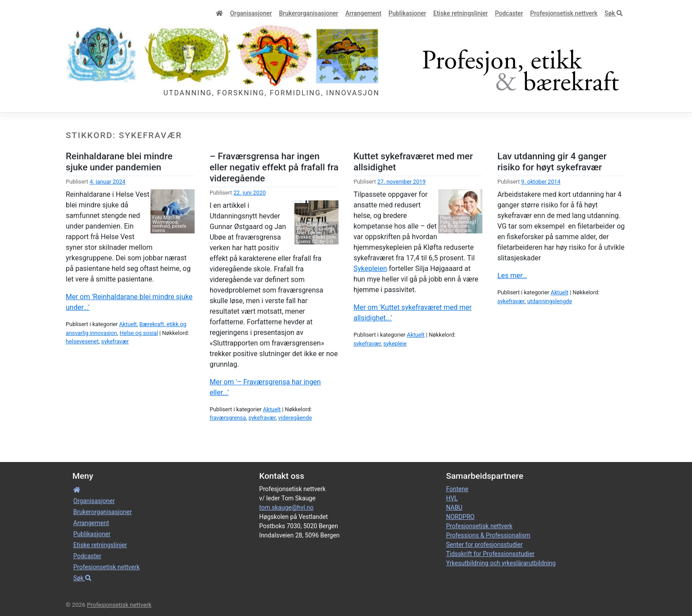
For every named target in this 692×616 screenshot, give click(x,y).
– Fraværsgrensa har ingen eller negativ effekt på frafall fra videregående (274, 167)
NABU (454, 507)
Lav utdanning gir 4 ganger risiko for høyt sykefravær (552, 162)
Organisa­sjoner (251, 13)
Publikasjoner (407, 13)
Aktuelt (128, 324)
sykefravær (115, 341)
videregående (295, 418)
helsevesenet (82, 341)
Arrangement (363, 13)
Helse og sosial (139, 333)
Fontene (457, 489)
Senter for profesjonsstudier (485, 545)
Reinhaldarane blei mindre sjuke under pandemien (119, 162)
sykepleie (395, 344)
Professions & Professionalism (488, 535)
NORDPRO (461, 517)
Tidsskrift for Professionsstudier (491, 554)
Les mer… (512, 276)
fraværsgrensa (228, 418)
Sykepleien (370, 269)
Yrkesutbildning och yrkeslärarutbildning (501, 563)
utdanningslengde (549, 301)
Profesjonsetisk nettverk (564, 13)
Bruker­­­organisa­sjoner (308, 13)
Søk (614, 13)
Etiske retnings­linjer (461, 13)
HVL (452, 498)
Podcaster (509, 13)
